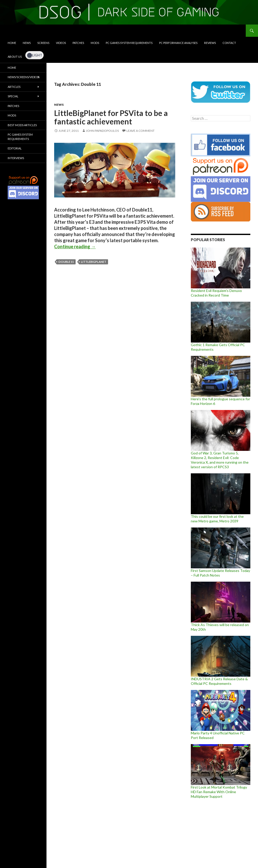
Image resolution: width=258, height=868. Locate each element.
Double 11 (66, 262)
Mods (95, 43)
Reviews (210, 43)
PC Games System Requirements (129, 43)
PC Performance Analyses (178, 43)
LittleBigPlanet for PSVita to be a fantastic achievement (111, 117)
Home (12, 43)
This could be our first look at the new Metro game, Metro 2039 (217, 519)
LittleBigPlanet (94, 262)
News (27, 43)
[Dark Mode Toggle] (34, 55)
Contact (229, 43)
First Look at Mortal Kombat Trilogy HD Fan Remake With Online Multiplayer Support (219, 792)
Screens (43, 43)
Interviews (16, 158)
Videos (61, 43)
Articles (14, 87)
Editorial (15, 148)
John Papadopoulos (102, 131)
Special (13, 96)
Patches (78, 43)
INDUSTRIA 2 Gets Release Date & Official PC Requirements (219, 681)
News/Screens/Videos (24, 77)
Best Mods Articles (22, 125)
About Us (15, 57)
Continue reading (75, 247)
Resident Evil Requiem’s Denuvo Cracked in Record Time (216, 293)
